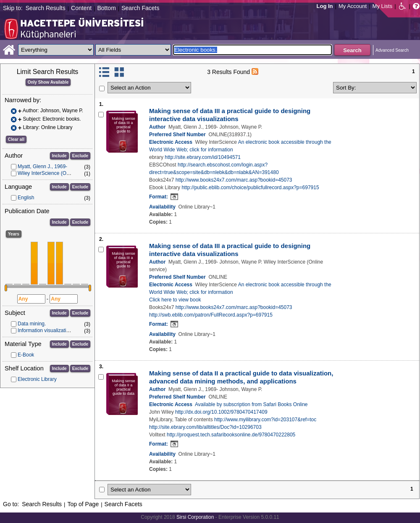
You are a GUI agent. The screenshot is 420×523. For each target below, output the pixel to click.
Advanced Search (392, 50)
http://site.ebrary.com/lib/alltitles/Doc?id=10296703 (205, 427)
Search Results (46, 8)
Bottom (106, 8)
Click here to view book (175, 300)
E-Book (26, 355)
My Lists (383, 6)
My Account (353, 6)
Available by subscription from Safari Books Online (251, 404)
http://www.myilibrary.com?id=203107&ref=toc (265, 420)
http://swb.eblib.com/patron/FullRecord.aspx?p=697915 (211, 315)
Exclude (80, 156)
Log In (325, 6)
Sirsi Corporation (195, 517)
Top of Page (83, 504)
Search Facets (140, 8)
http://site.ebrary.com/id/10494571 (203, 157)
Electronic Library (37, 379)
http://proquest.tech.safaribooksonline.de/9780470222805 (231, 435)
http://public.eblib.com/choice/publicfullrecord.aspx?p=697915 (250, 188)
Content (81, 8)
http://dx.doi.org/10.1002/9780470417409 (221, 412)
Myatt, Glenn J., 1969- (42, 166)
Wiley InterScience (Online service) (57, 173)
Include (59, 156)
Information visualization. (45, 330)
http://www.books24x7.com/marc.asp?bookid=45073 (234, 180)
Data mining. (32, 324)
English (26, 198)
